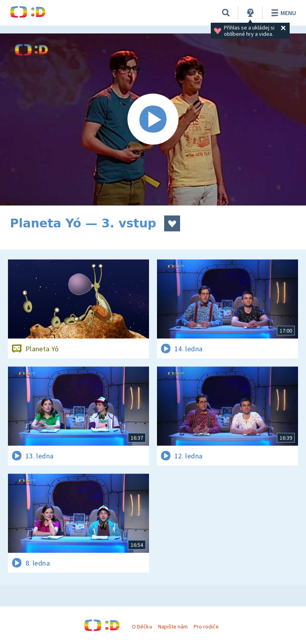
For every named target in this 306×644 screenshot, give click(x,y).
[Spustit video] (153, 119)
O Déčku (142, 626)
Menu (282, 13)
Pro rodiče (206, 626)
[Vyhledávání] (226, 13)
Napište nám (173, 626)
